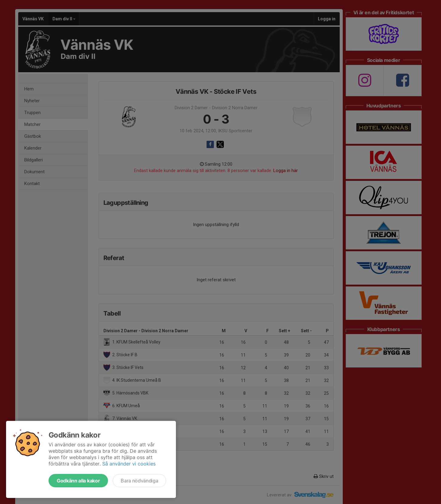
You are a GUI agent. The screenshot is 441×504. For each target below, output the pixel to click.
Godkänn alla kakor (78, 481)
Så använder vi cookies (129, 464)
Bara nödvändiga (139, 481)
